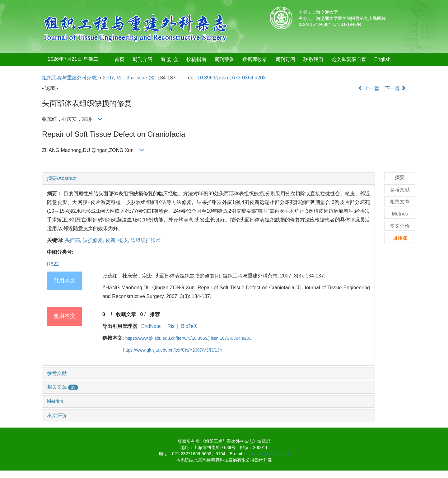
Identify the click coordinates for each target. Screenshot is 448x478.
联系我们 (313, 59)
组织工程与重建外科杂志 (69, 78)
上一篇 (368, 88)
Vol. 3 (123, 78)
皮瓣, (112, 240)
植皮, (124, 240)
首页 (119, 59)
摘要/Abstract (62, 178)
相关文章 (63, 387)
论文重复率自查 (349, 59)
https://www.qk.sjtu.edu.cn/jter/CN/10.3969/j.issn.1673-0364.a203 (188, 338)
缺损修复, (94, 240)
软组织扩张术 (146, 240)
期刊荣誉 (224, 59)
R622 (53, 264)
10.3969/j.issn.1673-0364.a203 (231, 78)
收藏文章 (126, 314)
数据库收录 (255, 59)
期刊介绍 (142, 59)
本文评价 (57, 415)
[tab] (208, 178)
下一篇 (395, 88)
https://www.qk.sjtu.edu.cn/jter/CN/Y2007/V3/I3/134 (173, 350)
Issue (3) (145, 78)
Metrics (55, 401)
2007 (109, 78)
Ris (171, 326)
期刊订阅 (285, 59)
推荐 (155, 314)
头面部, (74, 240)
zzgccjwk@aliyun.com (268, 454)
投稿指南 (196, 59)
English (382, 59)
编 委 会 (169, 59)
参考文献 (57, 373)
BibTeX (189, 326)
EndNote (151, 326)
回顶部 (400, 238)
